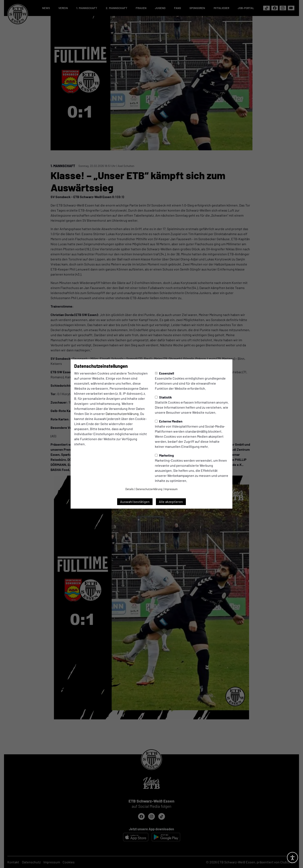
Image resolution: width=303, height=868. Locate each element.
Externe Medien (169, 421)
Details (129, 489)
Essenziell (164, 373)
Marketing (164, 455)
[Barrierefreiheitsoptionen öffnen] (292, 857)
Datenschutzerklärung (122, 414)
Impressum (171, 489)
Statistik (163, 397)
